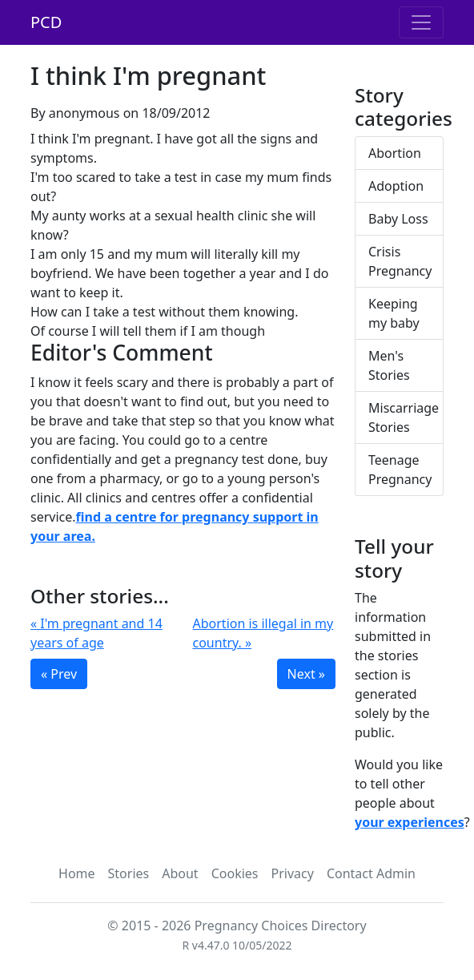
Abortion (395, 153)
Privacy (293, 873)
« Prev (59, 674)
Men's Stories (389, 365)
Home (77, 873)
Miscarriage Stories (404, 417)
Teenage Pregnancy (400, 470)
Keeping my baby (394, 313)
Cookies (235, 873)
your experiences (410, 822)
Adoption (396, 186)
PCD (46, 22)
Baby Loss (398, 219)
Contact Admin (371, 873)
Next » (306, 674)
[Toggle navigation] (421, 22)
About (180, 873)
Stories (129, 873)
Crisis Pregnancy (400, 261)
